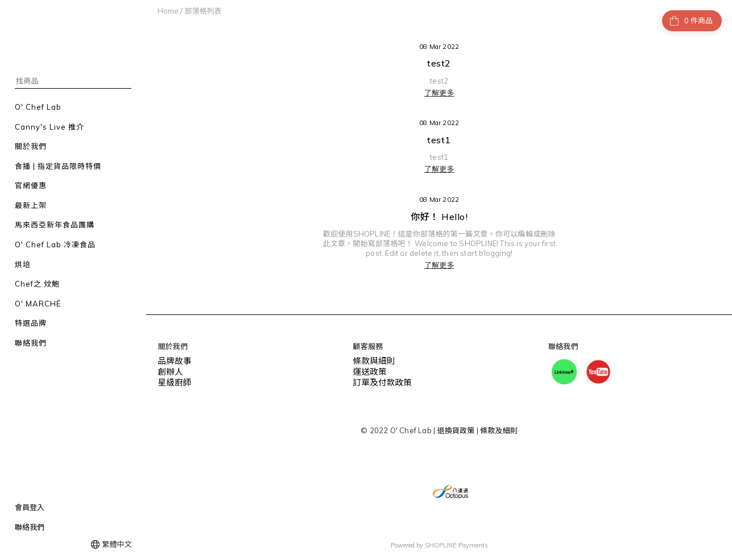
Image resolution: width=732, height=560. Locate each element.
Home (168, 11)
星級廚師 (173, 380)
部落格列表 (203, 11)
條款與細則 (372, 360)
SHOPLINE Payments (456, 545)
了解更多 (439, 93)
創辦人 (169, 370)
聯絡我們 (30, 527)
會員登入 (30, 507)
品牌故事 (173, 360)
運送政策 (368, 370)
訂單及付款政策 (379, 380)
